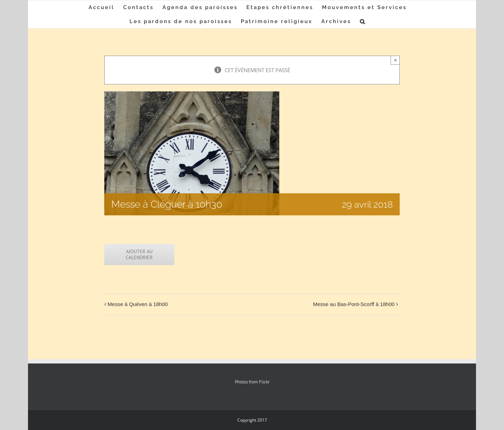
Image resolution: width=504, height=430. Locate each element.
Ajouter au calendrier (139, 255)
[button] (363, 21)
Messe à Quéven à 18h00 (138, 304)
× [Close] (396, 60)
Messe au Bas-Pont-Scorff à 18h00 (354, 304)
